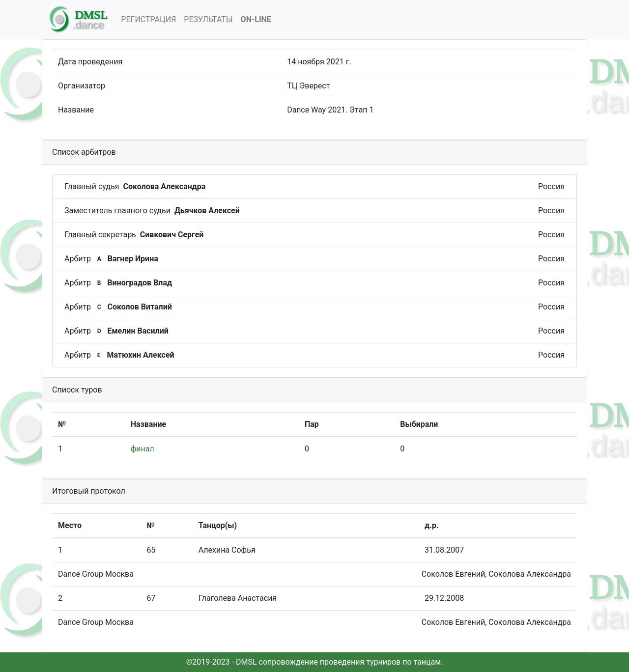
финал (143, 449)
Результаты (208, 19)
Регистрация (148, 19)
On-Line (256, 19)
